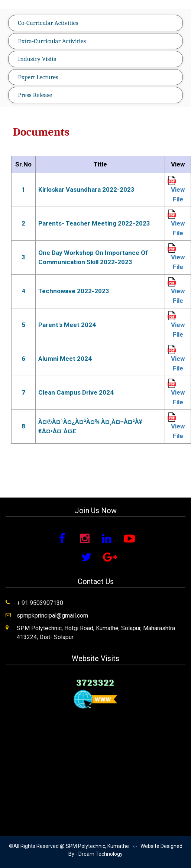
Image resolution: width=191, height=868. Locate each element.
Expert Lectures (38, 77)
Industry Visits (37, 59)
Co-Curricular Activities (48, 23)
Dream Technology (101, 854)
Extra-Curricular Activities (52, 41)
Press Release (35, 95)
